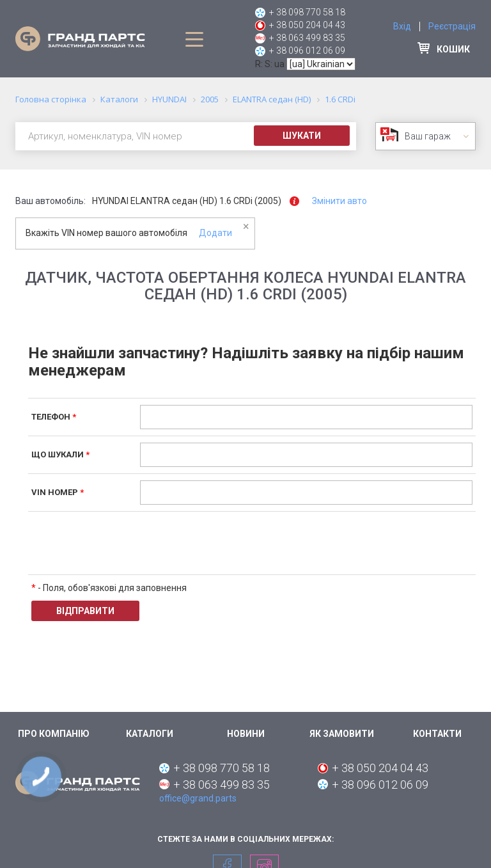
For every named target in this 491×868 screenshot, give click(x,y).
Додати (215, 233)
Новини (246, 734)
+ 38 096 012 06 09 (307, 51)
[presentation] (237, 543)
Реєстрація (452, 26)
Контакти (437, 734)
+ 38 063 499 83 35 (307, 38)
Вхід (402, 26)
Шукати (302, 136)
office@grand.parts (198, 798)
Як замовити (342, 734)
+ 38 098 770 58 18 (307, 12)
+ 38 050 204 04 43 (307, 25)
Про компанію (54, 734)
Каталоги (150, 734)
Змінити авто (339, 201)
